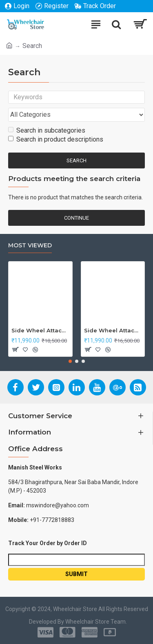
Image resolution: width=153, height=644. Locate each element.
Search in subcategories (47, 130)
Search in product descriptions (56, 139)
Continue (76, 218)
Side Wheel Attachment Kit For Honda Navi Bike (113, 330)
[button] (70, 361)
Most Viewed (30, 246)
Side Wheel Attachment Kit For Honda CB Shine (40, 330)
